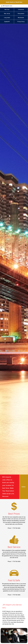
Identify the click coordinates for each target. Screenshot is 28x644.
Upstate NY (7, 22)
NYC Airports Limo (8, 6)
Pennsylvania (21, 14)
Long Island (7, 18)
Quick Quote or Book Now (14, 2)
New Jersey (7, 14)
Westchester (21, 18)
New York (7, 10)
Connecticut (21, 10)
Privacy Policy (21, 22)
